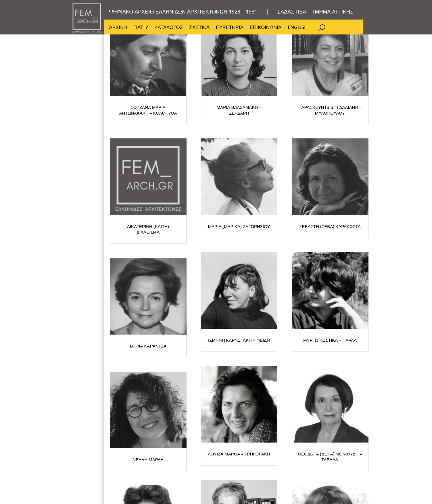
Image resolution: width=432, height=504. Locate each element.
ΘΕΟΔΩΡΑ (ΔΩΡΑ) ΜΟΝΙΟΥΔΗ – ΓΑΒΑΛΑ (282, 455)
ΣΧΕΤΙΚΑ (199, 28)
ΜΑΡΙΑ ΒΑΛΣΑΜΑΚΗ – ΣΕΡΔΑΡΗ (282, 145)
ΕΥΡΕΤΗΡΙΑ (230, 28)
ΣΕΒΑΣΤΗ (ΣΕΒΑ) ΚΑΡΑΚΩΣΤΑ (167, 300)
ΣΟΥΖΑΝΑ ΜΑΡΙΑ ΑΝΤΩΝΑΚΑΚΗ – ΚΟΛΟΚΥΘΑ (167, 145)
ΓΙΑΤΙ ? (141, 28)
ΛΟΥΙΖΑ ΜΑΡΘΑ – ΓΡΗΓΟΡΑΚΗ (167, 455)
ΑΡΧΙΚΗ (118, 28)
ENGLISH (298, 28)
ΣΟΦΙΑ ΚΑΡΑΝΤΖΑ (282, 300)
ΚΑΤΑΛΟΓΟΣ (169, 28)
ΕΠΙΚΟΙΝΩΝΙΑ (266, 28)
